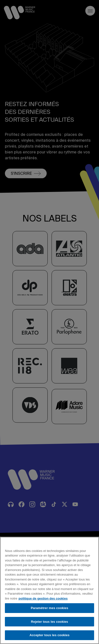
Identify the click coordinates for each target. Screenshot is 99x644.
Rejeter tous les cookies (50, 622)
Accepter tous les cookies (50, 635)
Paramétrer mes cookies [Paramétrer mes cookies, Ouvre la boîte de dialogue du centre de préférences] (49, 608)
